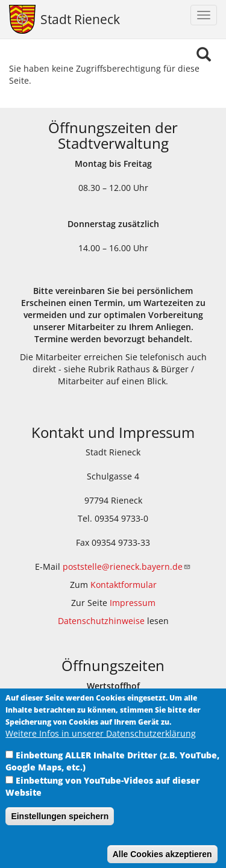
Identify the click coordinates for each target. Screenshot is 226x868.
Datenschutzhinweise (101, 621)
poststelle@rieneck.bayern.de (127, 567)
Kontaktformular (124, 585)
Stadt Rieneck (80, 19)
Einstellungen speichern (60, 826)
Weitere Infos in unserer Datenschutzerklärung (101, 743)
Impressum (133, 603)
